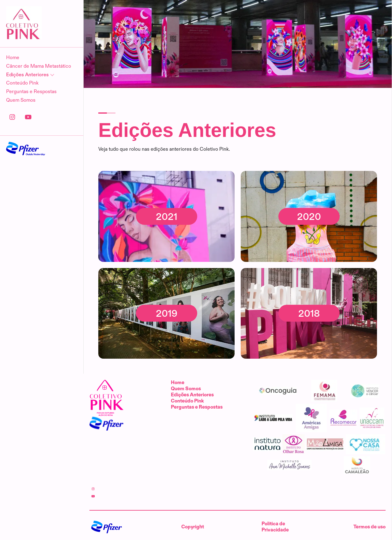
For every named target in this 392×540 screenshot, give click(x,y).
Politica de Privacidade (275, 527)
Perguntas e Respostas (31, 92)
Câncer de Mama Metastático (39, 66)
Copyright (193, 527)
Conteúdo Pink (22, 83)
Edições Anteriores (192, 395)
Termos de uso (369, 527)
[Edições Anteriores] (42, 75)
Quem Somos (21, 100)
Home (13, 58)
